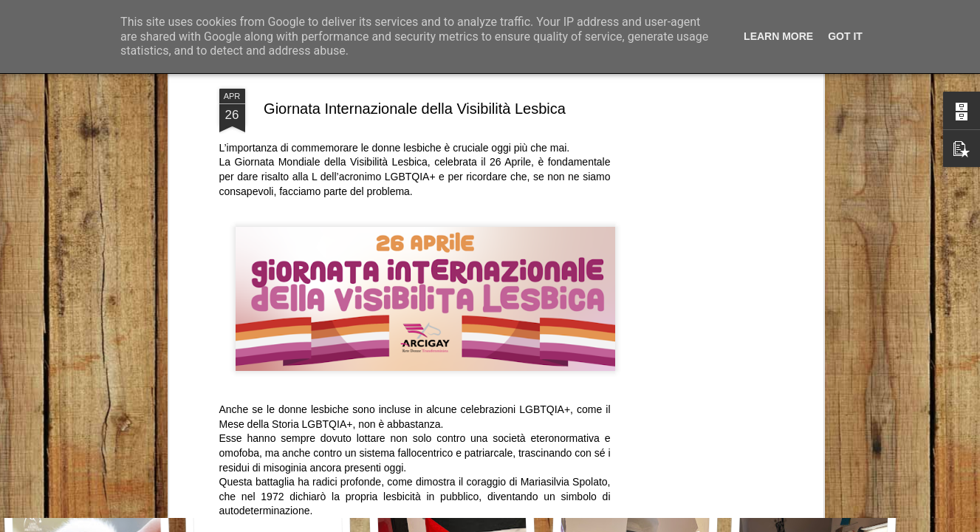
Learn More (778, 36)
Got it (845, 36)
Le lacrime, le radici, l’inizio (104, 455)
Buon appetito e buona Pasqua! (833, 464)
